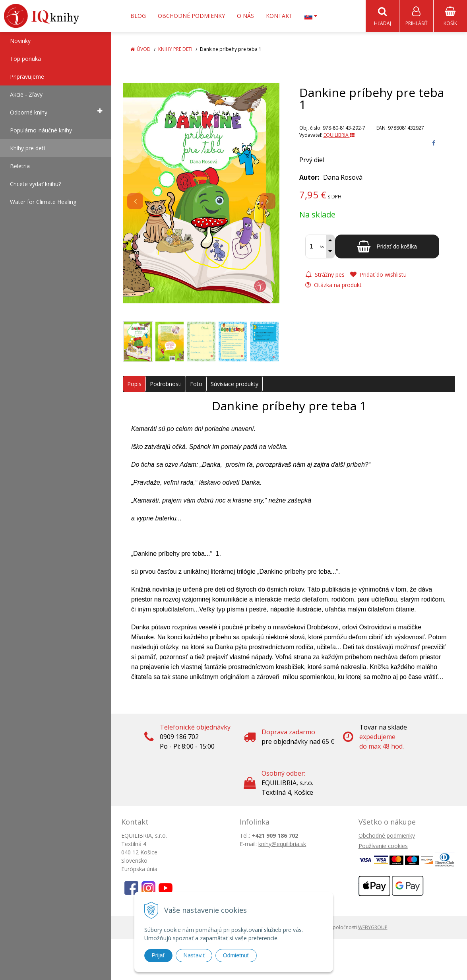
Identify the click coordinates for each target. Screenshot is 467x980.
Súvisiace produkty (234, 384)
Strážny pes (325, 275)
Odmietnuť (236, 955)
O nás (245, 16)
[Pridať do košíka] (387, 247)
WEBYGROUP (373, 928)
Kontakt (279, 16)
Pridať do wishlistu (378, 275)
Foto (196, 384)
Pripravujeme (27, 77)
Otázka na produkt (333, 285)
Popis (134, 384)
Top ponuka (25, 59)
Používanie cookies (383, 846)
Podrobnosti (166, 384)
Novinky (20, 41)
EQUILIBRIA (339, 135)
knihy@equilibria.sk (282, 844)
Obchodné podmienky (191, 16)
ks (322, 247)
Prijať (158, 955)
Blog (138, 16)
